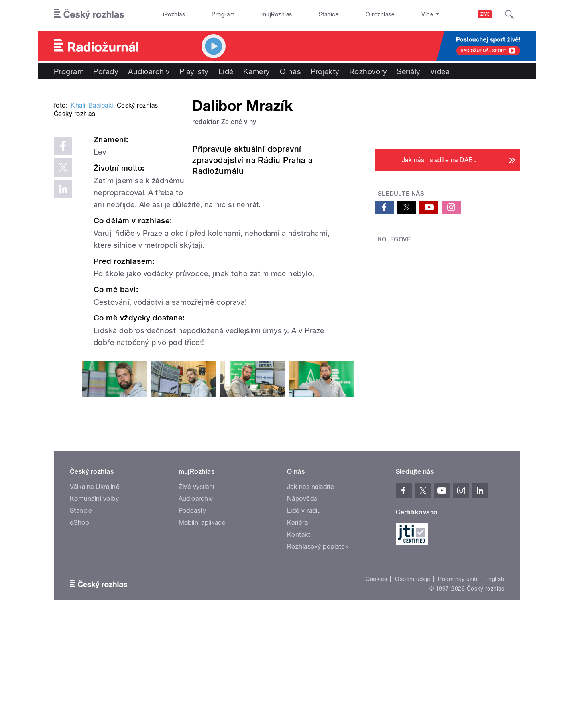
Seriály (408, 71)
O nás (290, 71)
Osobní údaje (413, 687)
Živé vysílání (197, 595)
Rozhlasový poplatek (318, 655)
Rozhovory (368, 71)
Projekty (325, 71)
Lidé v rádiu (304, 619)
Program (223, 14)
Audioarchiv (149, 71)
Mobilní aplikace (202, 631)
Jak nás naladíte (311, 595)
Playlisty (194, 71)
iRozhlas (174, 14)
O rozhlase (380, 14)
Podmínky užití (458, 687)
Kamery (257, 71)
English (495, 687)
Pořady (106, 71)
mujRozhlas (277, 14)
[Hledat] (509, 14)
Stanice (329, 14)
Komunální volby (94, 607)
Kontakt (299, 643)
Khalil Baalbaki (92, 226)
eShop (79, 631)
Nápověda (302, 607)
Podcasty (193, 619)
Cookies (376, 687)
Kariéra (297, 631)
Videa (440, 71)
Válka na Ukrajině (95, 595)
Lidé (226, 71)
